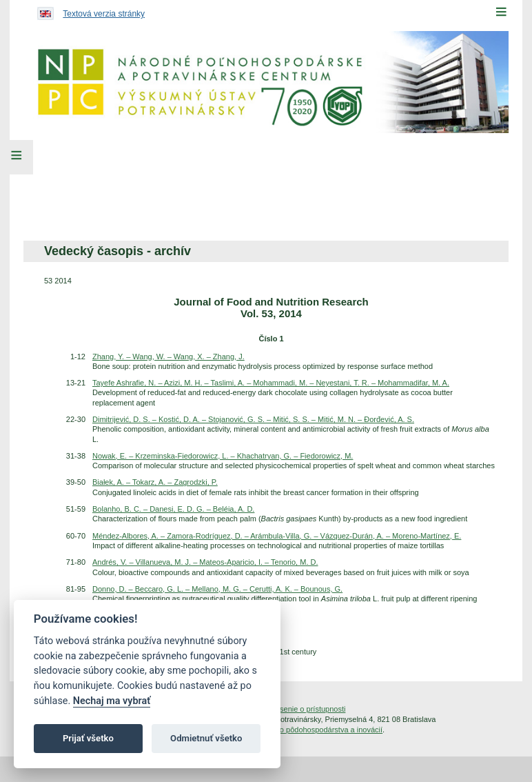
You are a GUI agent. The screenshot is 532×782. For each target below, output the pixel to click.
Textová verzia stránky (104, 14)
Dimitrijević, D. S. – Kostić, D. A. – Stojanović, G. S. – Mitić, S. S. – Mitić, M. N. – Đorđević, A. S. (253, 419)
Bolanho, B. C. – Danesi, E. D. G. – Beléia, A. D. (173, 509)
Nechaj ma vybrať (112, 701)
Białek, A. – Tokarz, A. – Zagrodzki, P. (155, 482)
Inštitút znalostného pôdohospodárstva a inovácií (300, 730)
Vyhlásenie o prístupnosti (304, 709)
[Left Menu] (17, 157)
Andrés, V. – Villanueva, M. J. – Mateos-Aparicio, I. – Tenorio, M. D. (205, 562)
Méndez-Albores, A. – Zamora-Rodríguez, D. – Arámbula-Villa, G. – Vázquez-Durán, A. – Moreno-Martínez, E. (277, 536)
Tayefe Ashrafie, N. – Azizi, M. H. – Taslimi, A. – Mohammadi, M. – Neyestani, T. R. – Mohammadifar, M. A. (271, 383)
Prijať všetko (88, 738)
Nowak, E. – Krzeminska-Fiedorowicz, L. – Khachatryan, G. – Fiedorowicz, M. (223, 456)
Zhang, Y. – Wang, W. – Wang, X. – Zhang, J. (168, 357)
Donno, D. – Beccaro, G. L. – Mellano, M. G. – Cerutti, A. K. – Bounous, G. (217, 589)
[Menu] (501, 12)
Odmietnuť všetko (206, 738)
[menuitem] (116, 186)
